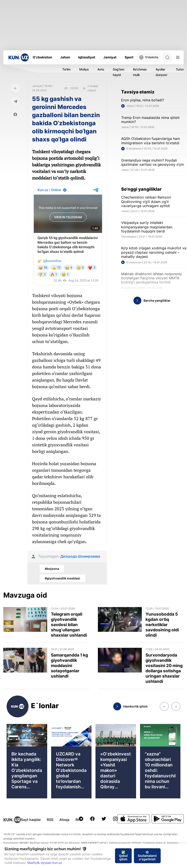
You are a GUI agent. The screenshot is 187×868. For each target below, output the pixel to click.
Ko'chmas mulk (140, 72)
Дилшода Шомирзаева (80, 556)
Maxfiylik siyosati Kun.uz (45, 863)
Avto (101, 69)
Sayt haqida (31, 820)
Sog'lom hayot (119, 72)
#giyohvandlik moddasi (62, 578)
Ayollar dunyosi (161, 72)
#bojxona (52, 569)
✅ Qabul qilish (123, 856)
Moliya (84, 69)
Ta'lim (66, 69)
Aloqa (64, 820)
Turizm (181, 69)
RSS (50, 820)
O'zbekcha (149, 57)
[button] (164, 706)
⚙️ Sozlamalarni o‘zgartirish (147, 856)
